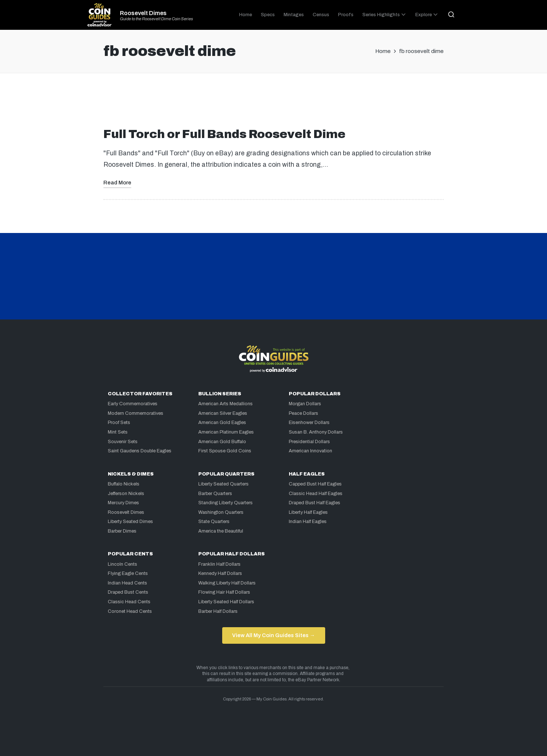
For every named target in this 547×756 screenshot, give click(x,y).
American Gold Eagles (222, 423)
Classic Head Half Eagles (316, 494)
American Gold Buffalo (222, 442)
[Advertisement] (274, 103)
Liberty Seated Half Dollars (226, 602)
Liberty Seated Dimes (130, 522)
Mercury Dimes (123, 503)
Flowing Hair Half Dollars (224, 592)
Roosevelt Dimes (143, 13)
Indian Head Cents (127, 583)
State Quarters (214, 522)
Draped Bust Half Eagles (315, 503)
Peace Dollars (303, 413)
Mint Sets (118, 432)
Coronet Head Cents (130, 611)
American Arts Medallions (225, 404)
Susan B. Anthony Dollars (316, 432)
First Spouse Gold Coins (225, 451)
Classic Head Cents (129, 602)
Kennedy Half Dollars (220, 573)
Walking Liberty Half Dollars (227, 583)
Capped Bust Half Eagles (315, 484)
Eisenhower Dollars (309, 423)
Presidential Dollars (309, 442)
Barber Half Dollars (218, 611)
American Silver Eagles (223, 413)
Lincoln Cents (122, 564)
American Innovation (310, 451)
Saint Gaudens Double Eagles (140, 451)
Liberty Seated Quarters (223, 484)
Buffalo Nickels (124, 484)
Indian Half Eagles (308, 522)
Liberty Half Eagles (308, 512)
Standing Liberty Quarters (225, 503)
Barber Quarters (215, 494)
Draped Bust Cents (128, 592)
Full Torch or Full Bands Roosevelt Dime (224, 134)
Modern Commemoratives (136, 413)
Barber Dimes (122, 531)
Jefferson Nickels (126, 494)
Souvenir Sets (123, 442)
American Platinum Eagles (226, 432)
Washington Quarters (221, 512)
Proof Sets (119, 423)
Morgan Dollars (305, 404)
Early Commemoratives (133, 404)
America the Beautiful (221, 531)
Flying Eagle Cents (128, 573)
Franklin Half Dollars (219, 564)
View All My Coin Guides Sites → (273, 635)
